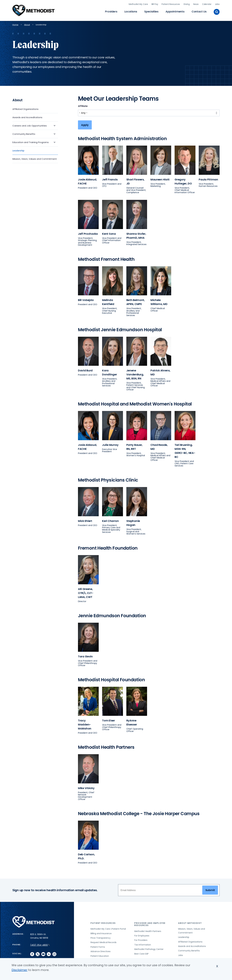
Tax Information (143, 944)
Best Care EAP (141, 953)
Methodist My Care (138, 4)
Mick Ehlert (85, 520)
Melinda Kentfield (108, 301)
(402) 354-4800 (40, 944)
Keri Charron (110, 520)
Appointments (175, 11)
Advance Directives (101, 951)
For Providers (141, 939)
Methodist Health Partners (148, 930)
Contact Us (199, 11)
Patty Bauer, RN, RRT (135, 446)
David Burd (85, 370)
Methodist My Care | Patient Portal (108, 928)
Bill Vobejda (86, 299)
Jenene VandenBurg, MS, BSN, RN (135, 374)
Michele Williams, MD (159, 301)
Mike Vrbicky (86, 787)
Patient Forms (98, 946)
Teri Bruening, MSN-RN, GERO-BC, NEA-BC (185, 450)
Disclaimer (19, 970)
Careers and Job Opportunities (30, 125)
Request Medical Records (103, 942)
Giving (187, 4)
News (196, 4)
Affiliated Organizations (25, 108)
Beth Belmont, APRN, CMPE (136, 301)
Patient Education (100, 955)
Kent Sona (109, 233)
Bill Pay (155, 4)
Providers (111, 11)
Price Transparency (101, 937)
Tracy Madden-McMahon (85, 724)
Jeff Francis (110, 179)
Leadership (18, 150)
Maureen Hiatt (160, 179)
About (27, 24)
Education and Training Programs (31, 141)
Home (15, 24)
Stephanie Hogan (133, 522)
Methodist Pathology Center (149, 948)
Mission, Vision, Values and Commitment (35, 158)
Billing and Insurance (101, 933)
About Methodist (190, 922)
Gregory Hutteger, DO (183, 181)
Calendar (207, 4)
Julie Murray (110, 444)
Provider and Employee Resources (150, 923)
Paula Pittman (208, 179)
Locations (131, 11)
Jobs (217, 4)
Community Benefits (24, 133)
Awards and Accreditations (27, 116)
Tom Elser (108, 720)
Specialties (151, 11)
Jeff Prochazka (88, 233)
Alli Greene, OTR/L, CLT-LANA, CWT (86, 592)
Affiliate (83, 105)
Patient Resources (171, 4)
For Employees (142, 935)
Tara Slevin (85, 656)
